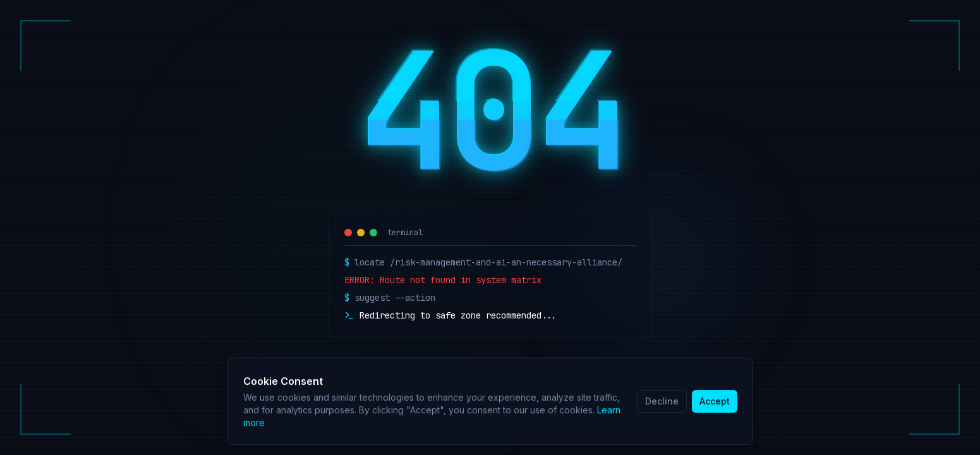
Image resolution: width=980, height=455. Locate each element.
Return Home (416, 371)
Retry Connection (554, 371)
